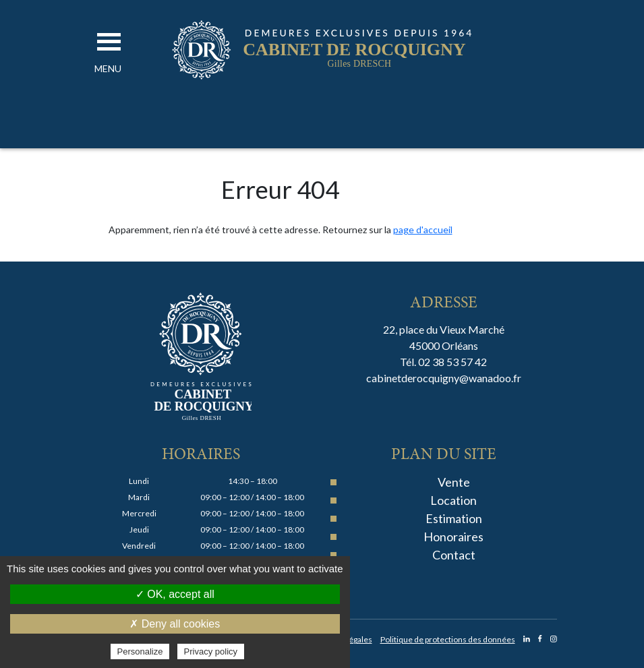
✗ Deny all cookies (175, 624)
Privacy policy (211, 651)
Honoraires (453, 537)
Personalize (140, 651)
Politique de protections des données (448, 639)
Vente (454, 482)
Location (453, 500)
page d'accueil (423, 230)
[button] (108, 69)
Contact (454, 555)
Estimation (454, 518)
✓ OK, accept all (175, 594)
